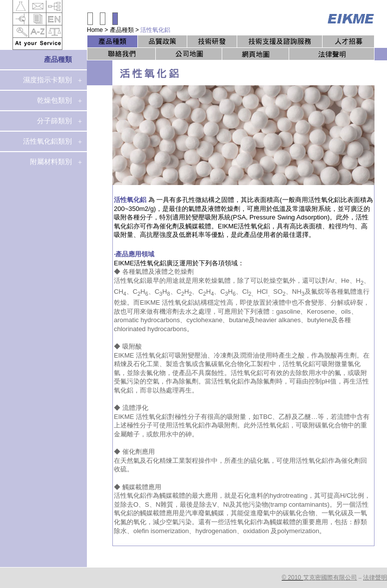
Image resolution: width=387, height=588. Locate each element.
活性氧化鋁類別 (47, 141)
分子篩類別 (54, 121)
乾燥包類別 (54, 100)
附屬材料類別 (51, 162)
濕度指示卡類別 (47, 80)
